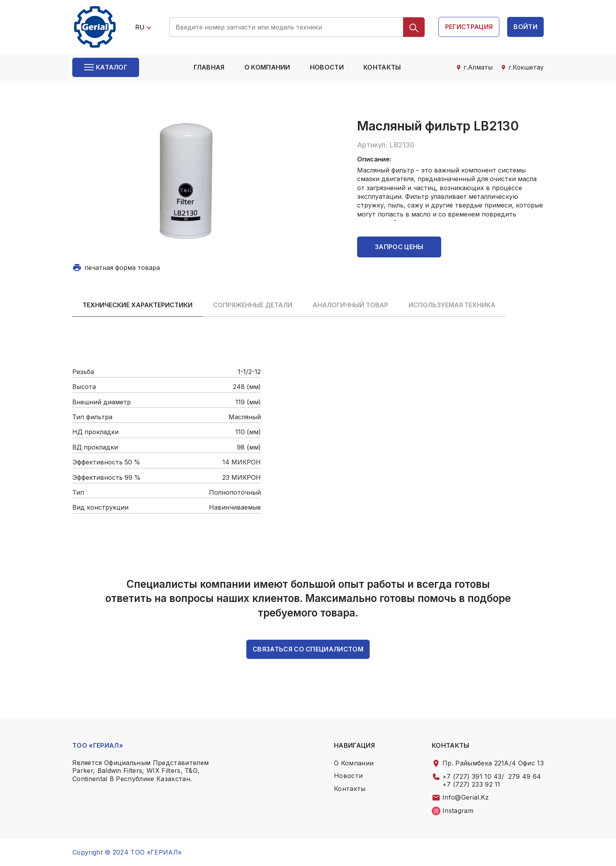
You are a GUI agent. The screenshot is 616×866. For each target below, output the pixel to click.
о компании (267, 67)
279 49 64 (525, 776)
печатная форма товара (122, 268)
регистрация (469, 27)
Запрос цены (399, 247)
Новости (327, 67)
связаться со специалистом (308, 649)
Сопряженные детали (253, 305)
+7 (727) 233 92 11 (471, 784)
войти (525, 27)
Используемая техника (452, 305)
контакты (382, 67)
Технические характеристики (137, 305)
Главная (209, 67)
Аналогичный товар (350, 305)
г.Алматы (478, 67)
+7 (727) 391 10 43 (472, 776)
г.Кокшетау (526, 67)
